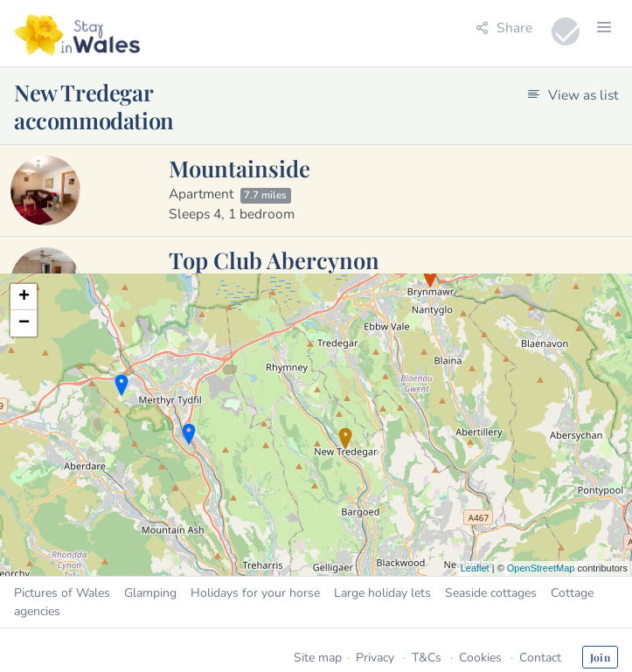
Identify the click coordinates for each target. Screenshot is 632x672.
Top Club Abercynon (274, 260)
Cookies (480, 658)
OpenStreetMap (541, 568)
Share (504, 28)
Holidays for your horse (255, 593)
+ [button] (24, 297)
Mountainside (240, 168)
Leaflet (475, 568)
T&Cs (427, 658)
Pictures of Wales (62, 593)
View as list (573, 95)
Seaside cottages (491, 593)
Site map (318, 658)
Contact (540, 658)
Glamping (150, 593)
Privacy (375, 658)
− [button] (24, 323)
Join (600, 657)
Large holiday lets (382, 593)
